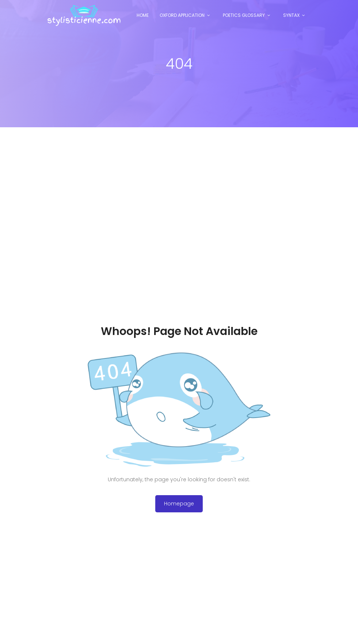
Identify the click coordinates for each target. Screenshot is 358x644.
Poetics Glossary (244, 15)
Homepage (179, 504)
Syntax (291, 15)
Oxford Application (182, 15)
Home (143, 15)
